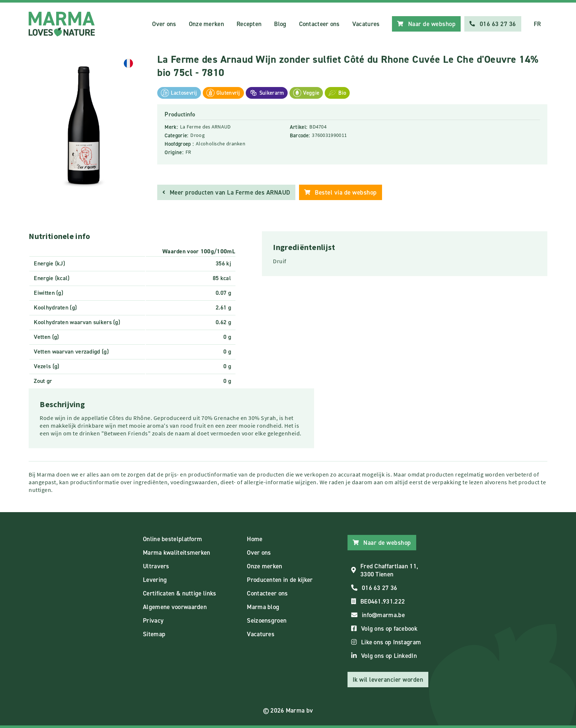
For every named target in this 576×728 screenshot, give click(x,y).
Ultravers (156, 566)
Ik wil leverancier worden (388, 680)
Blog (280, 24)
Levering (155, 580)
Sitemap (154, 634)
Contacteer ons (319, 24)
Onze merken (206, 24)
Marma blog (263, 607)
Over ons (164, 24)
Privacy (153, 620)
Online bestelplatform (172, 539)
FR (537, 24)
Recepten (249, 24)
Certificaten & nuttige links (179, 593)
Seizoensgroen (267, 620)
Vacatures (366, 24)
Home (255, 539)
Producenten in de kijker (280, 580)
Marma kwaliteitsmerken (177, 553)
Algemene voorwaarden (175, 607)
